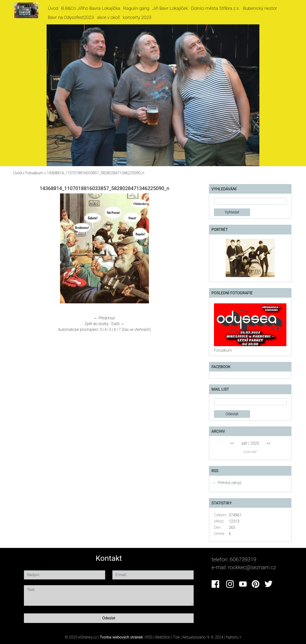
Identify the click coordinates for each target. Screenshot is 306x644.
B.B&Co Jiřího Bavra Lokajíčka (91, 8)
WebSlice (163, 637)
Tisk (176, 637)
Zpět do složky (97, 324)
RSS (149, 637)
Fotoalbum (34, 173)
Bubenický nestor (260, 8)
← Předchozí (104, 318)
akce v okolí (109, 17)
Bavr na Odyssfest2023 (71, 17)
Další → (118, 324)
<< (232, 443)
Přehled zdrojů (230, 483)
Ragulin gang (136, 8)
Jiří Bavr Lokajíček (170, 8)
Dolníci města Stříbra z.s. (216, 8)
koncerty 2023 (137, 17)
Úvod (53, 8)
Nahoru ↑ (233, 637)
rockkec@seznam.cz (252, 567)
